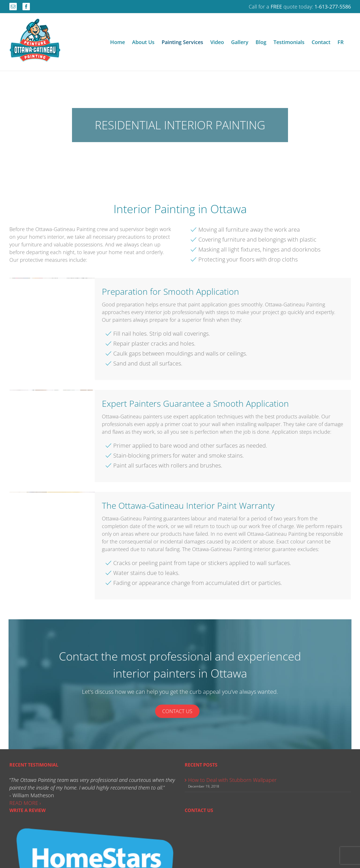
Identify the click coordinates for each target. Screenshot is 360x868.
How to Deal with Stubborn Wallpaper (232, 780)
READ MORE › (25, 803)
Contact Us (177, 711)
